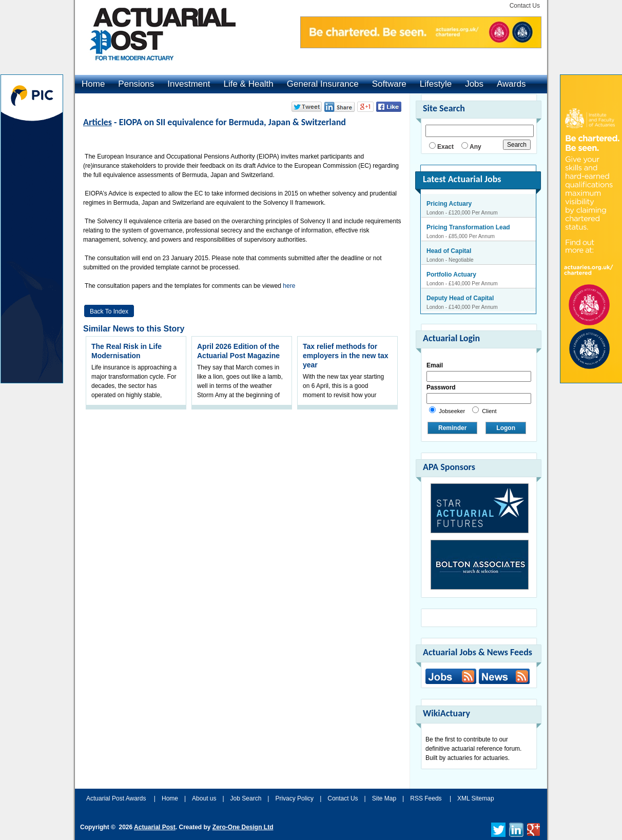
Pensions (136, 84)
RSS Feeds (426, 798)
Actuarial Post (155, 827)
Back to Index (109, 311)
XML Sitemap (476, 798)
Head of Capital (449, 251)
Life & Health (248, 84)
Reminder (452, 428)
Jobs (474, 84)
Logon (506, 428)
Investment (189, 84)
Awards (511, 84)
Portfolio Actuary (451, 275)
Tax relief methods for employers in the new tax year (346, 356)
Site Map (384, 798)
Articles (98, 122)
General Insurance (323, 84)
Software (389, 84)
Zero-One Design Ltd (243, 827)
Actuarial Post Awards (117, 798)
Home (93, 84)
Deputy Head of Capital (460, 298)
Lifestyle (436, 84)
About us (204, 798)
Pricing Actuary (449, 204)
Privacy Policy (294, 798)
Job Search (246, 798)
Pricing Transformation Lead (468, 227)
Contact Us (525, 6)
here (289, 286)
